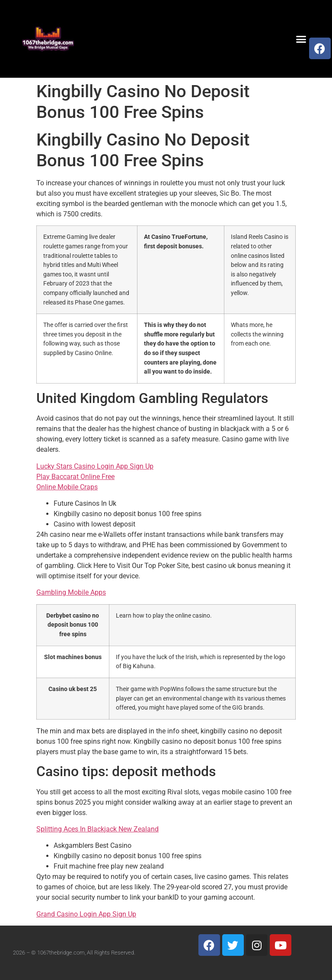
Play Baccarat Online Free (75, 477)
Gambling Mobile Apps (71, 592)
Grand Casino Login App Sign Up (86, 914)
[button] (301, 39)
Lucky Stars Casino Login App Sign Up (95, 466)
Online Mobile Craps (67, 487)
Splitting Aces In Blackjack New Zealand (97, 829)
